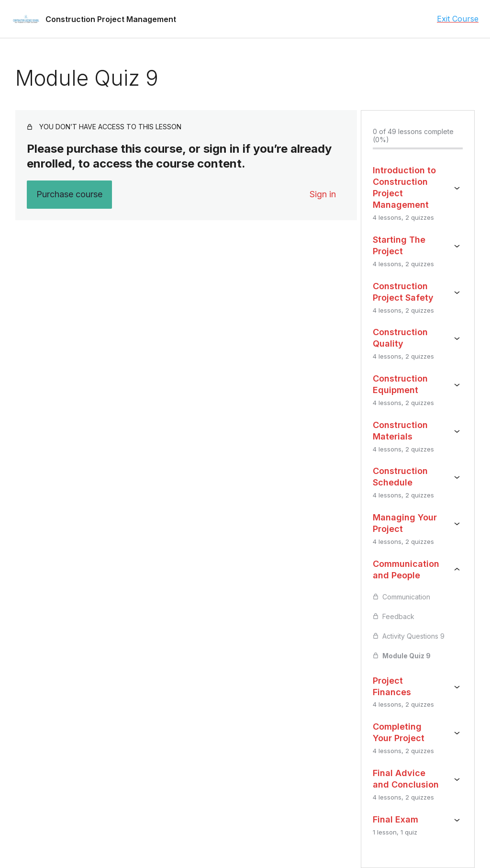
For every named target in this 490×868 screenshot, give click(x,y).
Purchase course (69, 194)
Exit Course (458, 19)
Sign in (323, 194)
